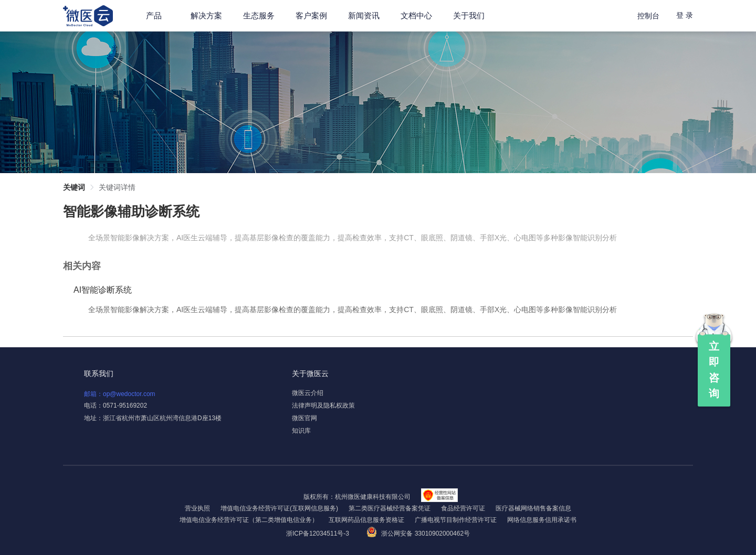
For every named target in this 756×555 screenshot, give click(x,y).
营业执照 (197, 508)
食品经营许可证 (463, 508)
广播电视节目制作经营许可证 (456, 520)
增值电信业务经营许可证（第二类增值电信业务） (249, 520)
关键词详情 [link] (117, 187)
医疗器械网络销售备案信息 (533, 508)
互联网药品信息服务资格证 (366, 520)
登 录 (685, 15)
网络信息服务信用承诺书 (542, 520)
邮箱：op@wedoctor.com (120, 394)
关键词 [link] (74, 187)
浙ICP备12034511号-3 (318, 533)
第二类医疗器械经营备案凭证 (390, 508)
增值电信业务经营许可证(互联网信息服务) (279, 508)
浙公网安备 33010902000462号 (418, 533)
